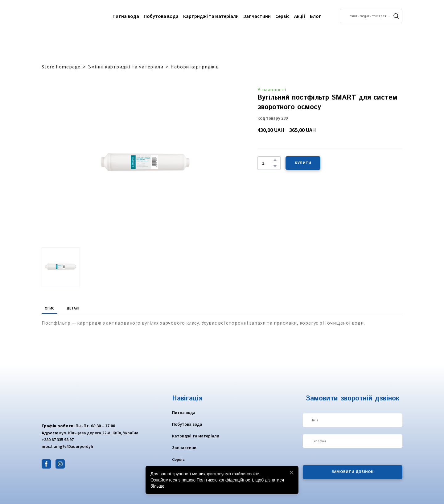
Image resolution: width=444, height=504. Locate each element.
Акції (300, 16)
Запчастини (257, 16)
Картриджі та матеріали (211, 16)
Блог (315, 16)
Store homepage (61, 67)
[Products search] (371, 16)
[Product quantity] (267, 163)
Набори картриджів (195, 67)
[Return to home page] (66, 16)
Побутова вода (161, 16)
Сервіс (282, 16)
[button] (396, 16)
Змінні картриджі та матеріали (125, 67)
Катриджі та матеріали (196, 436)
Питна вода (126, 16)
